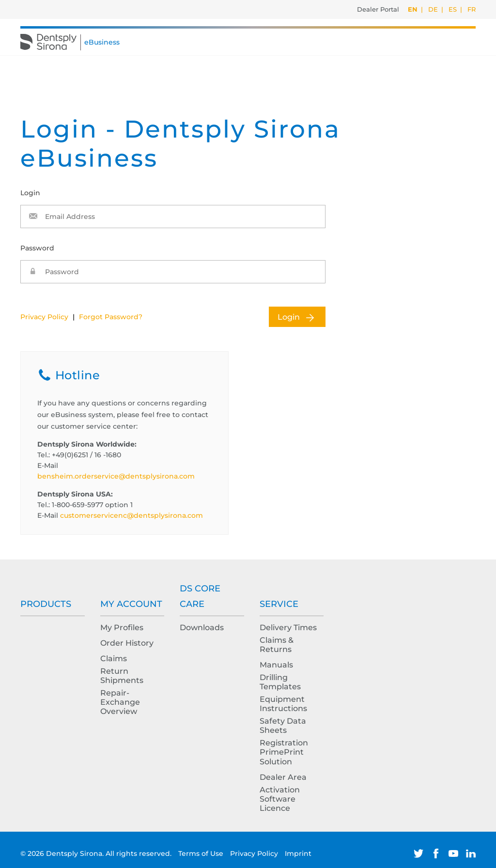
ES (453, 9)
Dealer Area (283, 777)
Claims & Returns (277, 645)
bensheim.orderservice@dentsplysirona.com (116, 476)
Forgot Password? (111, 317)
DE (433, 9)
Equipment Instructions (283, 704)
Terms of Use (202, 853)
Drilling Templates (280, 682)
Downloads (202, 628)
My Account (131, 604)
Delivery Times (288, 628)
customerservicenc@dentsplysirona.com (132, 515)
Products (46, 604)
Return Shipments (122, 676)
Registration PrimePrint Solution (284, 752)
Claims (114, 659)
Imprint (298, 853)
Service (279, 604)
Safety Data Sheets (283, 726)
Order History (127, 643)
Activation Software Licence (280, 799)
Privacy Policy (44, 317)
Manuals (276, 665)
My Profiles (122, 628)
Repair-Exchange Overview (120, 702)
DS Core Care (200, 596)
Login (289, 317)
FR (472, 9)
